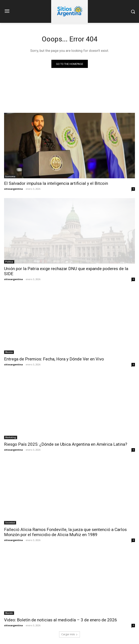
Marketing (11, 437)
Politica (9, 262)
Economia (10, 176)
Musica (9, 352)
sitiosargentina (13, 189)
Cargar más (69, 634)
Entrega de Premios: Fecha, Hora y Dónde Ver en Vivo (54, 359)
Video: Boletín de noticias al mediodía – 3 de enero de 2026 (61, 620)
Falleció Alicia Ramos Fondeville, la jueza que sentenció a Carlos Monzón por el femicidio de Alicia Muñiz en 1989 (65, 532)
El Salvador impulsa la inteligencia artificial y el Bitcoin (56, 183)
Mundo (9, 613)
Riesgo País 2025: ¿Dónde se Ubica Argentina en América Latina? (66, 444)
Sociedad (10, 523)
